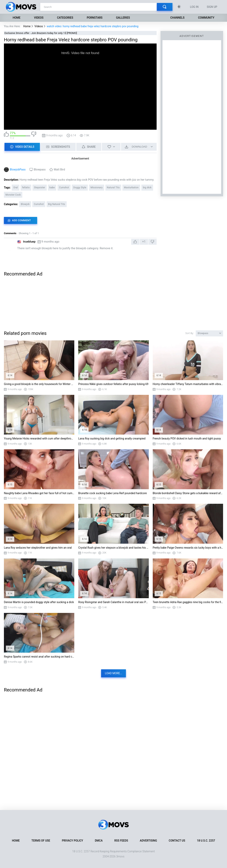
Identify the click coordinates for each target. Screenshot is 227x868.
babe (52, 188)
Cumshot (64, 188)
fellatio (26, 188)
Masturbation (131, 188)
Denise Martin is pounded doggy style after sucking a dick (39, 602)
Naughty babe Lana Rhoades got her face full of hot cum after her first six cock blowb (39, 493)
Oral (16, 188)
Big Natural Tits (57, 204)
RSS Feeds (121, 841)
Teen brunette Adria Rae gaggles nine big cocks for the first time (188, 602)
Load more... (114, 673)
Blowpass (40, 169)
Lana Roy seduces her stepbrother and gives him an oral (38, 548)
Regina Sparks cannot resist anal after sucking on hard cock (39, 657)
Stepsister (40, 188)
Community (206, 18)
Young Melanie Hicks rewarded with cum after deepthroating (39, 439)
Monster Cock (13, 195)
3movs (120, 856)
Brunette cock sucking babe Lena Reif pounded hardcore (112, 493)
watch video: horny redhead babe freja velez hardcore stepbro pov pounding (93, 26)
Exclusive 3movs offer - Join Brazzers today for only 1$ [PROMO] (41, 33)
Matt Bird (59, 169)
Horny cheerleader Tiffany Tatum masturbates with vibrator (188, 384)
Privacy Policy (73, 841)
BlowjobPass (18, 169)
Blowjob (25, 204)
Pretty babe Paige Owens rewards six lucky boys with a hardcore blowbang (188, 548)
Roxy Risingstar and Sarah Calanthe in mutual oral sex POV (113, 602)
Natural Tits (113, 188)
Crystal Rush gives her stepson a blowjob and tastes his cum (113, 548)
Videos (39, 18)
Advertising (148, 841)
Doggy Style (80, 188)
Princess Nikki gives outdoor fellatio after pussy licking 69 (113, 384)
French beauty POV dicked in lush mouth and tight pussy (187, 439)
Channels (177, 18)
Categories (65, 18)
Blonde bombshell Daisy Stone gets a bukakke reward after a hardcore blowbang (188, 493)
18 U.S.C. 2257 (206, 841)
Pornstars (95, 18)
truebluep (29, 242)
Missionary (97, 188)
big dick (147, 188)
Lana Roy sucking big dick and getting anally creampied (112, 439)
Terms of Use (41, 841)
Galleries (123, 18)
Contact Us (177, 841)
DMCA (99, 841)
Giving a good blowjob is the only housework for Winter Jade (39, 384)
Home (17, 18)
